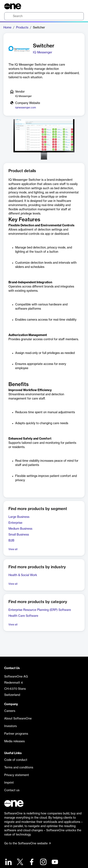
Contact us (12, 790)
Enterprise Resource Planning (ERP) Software (40, 610)
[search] (44, 16)
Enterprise (15, 523)
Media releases (14, 741)
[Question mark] (78, 6)
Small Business (19, 535)
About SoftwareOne (18, 719)
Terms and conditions (19, 768)
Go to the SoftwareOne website (27, 844)
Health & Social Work (23, 575)
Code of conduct (16, 760)
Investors (10, 726)
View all (13, 549)
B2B (11, 541)
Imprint (9, 783)
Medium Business (20, 529)
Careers (10, 711)
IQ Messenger (43, 53)
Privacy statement (17, 775)
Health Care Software (23, 616)
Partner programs (16, 734)
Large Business (19, 517)
